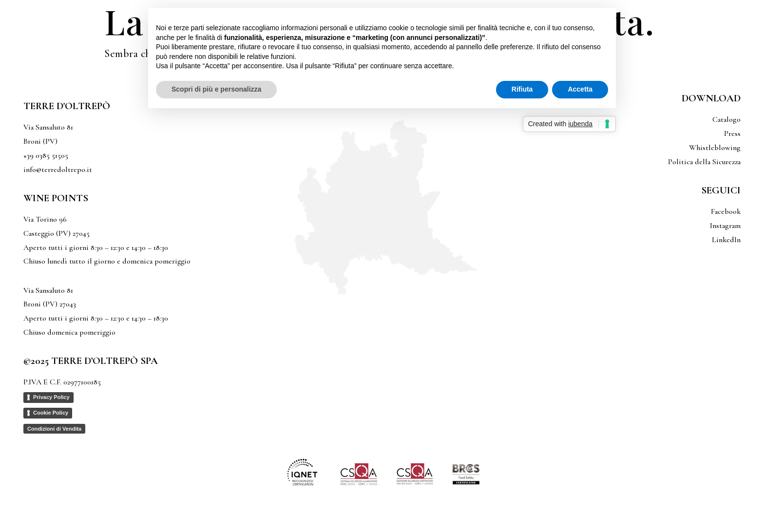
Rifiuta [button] (522, 89)
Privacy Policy (51, 397)
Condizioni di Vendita (54, 429)
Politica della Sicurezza (704, 162)
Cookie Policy (51, 413)
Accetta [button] (580, 89)
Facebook (726, 211)
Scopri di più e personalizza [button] (216, 89)
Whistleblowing (715, 148)
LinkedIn (726, 240)
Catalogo (726, 119)
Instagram (725, 226)
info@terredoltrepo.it (58, 170)
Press (732, 133)
